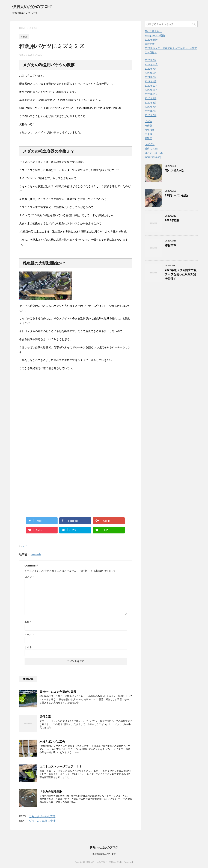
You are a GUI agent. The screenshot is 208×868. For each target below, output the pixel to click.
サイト (28, 647)
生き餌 (148, 134)
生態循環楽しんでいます (104, 854)
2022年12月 (151, 64)
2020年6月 (151, 111)
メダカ (26, 546)
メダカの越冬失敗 (51, 791)
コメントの (154, 153)
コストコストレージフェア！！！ (61, 767)
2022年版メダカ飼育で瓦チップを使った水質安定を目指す (181, 274)
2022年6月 (151, 73)
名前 (28, 622)
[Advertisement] (76, 412)
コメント (29, 577)
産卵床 (148, 138)
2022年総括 (151, 40)
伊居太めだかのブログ (32, 7)
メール (29, 634)
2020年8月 (151, 103)
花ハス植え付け (153, 31)
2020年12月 (151, 86)
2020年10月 (151, 94)
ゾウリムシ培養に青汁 (42, 821)
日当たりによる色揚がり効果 (58, 692)
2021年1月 (151, 81)
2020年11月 (151, 90)
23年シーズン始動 (155, 36)
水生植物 (150, 130)
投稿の (151, 149)
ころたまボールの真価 (42, 816)
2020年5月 (151, 115)
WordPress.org (153, 157)
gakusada (36, 554)
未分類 (148, 126)
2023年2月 (151, 60)
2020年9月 (151, 98)
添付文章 (45, 717)
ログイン (150, 144)
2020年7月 (151, 107)
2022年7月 (151, 69)
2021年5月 (151, 77)
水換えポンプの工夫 (52, 742)
